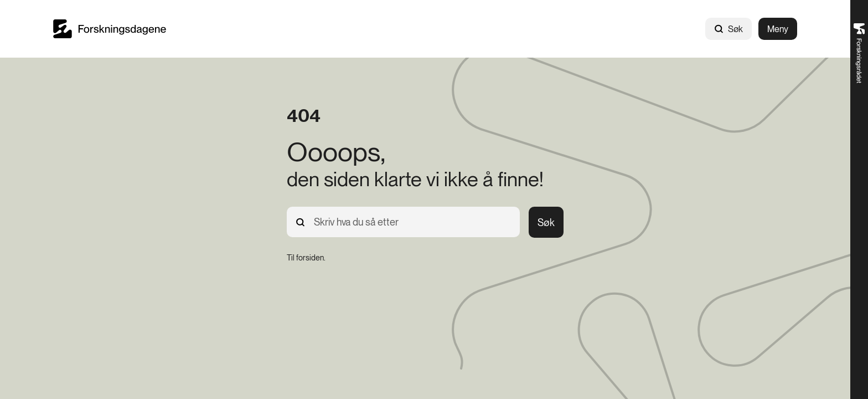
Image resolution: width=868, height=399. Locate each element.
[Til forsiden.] (306, 258)
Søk (728, 29)
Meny (778, 29)
